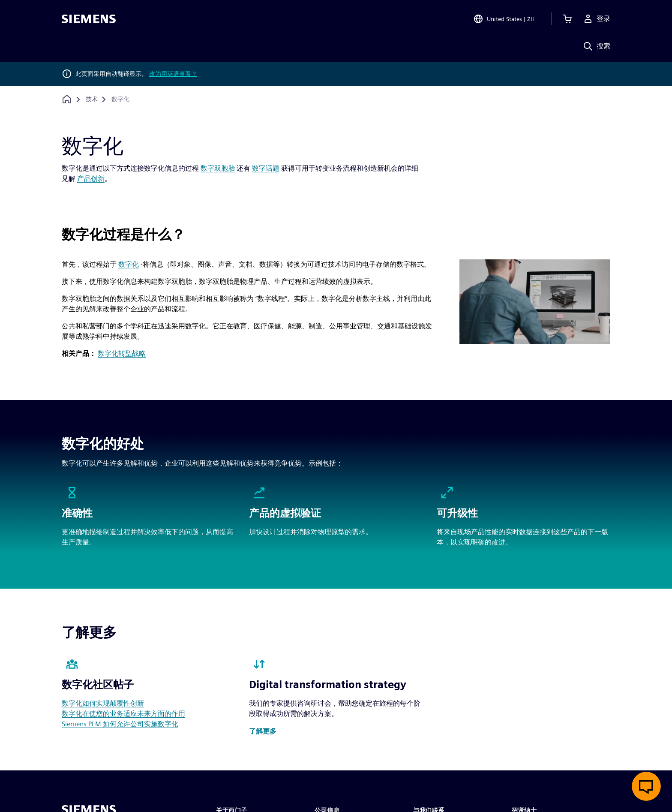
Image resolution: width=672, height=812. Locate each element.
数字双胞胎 (218, 168)
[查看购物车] (567, 19)
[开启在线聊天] (646, 786)
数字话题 (266, 168)
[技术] (92, 99)
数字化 (129, 264)
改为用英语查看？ (173, 74)
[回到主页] (67, 99)
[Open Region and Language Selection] (504, 19)
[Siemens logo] (89, 19)
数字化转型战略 (122, 353)
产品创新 (91, 179)
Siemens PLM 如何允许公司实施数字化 (120, 724)
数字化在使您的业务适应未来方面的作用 (123, 714)
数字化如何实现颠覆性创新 (103, 703)
